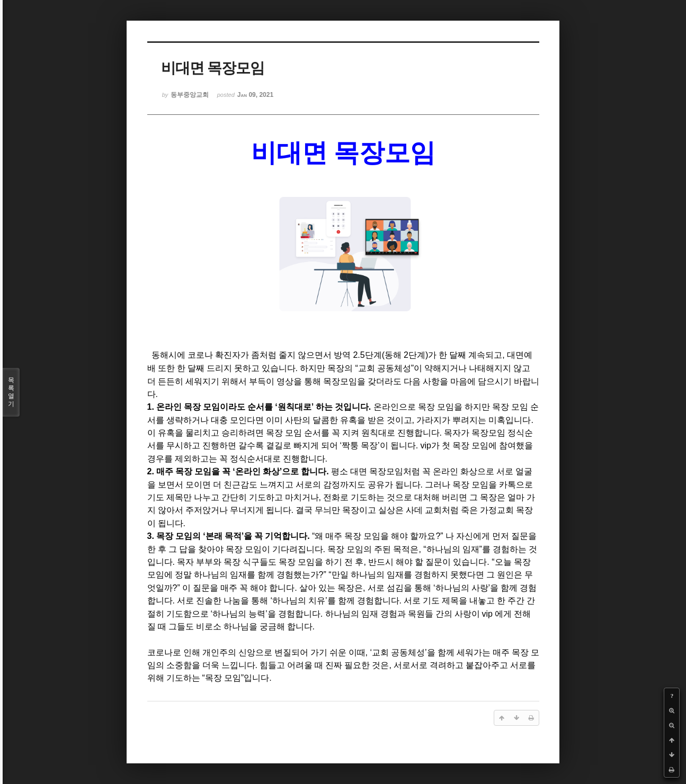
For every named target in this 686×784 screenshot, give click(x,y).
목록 (11, 392)
